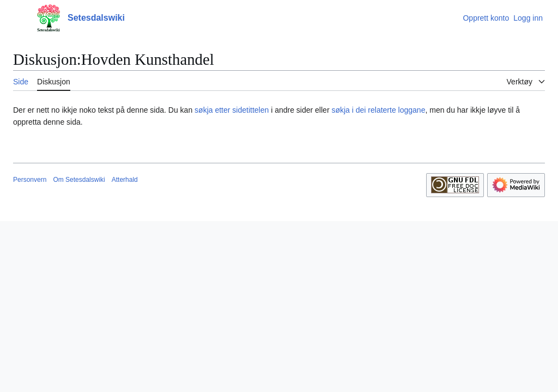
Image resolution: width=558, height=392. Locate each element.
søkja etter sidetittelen (232, 110)
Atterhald (125, 180)
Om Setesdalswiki (79, 180)
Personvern (30, 180)
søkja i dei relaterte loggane (378, 110)
